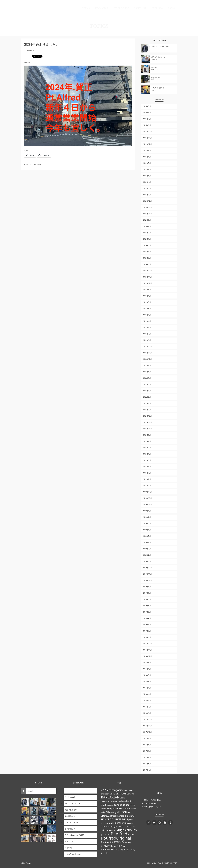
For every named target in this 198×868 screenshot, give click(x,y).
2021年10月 (147, 429)
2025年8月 (147, 157)
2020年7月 (147, 523)
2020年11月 (147, 498)
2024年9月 (147, 220)
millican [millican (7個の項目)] (104, 830)
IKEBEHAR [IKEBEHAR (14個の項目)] (122, 819)
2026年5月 (147, 106)
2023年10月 (147, 283)
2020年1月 (147, 561)
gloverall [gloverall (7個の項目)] (131, 816)
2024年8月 (147, 226)
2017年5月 (147, 764)
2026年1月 (147, 125)
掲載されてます (157, 67)
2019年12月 (147, 568)
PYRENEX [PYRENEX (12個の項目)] (119, 842)
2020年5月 (147, 536)
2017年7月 (147, 751)
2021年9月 (147, 435)
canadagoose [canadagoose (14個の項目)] (122, 805)
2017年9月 (147, 738)
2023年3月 (147, 327)
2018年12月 (147, 644)
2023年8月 (147, 296)
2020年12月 (147, 492)
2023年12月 (147, 271)
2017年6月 (147, 757)
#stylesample (164, 47)
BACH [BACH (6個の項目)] (124, 794)
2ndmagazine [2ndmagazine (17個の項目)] (115, 790)
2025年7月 (147, 163)
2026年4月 (147, 112)
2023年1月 (147, 340)
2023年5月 (147, 315)
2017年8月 (147, 745)
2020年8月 (147, 517)
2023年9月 (147, 289)
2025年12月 (147, 131)
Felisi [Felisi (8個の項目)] (103, 812)
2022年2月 (147, 403)
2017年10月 (147, 732)
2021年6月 (147, 454)
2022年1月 (147, 410)
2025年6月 (147, 169)
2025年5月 (147, 176)
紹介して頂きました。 (159, 57)
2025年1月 (147, 195)
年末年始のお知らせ (73, 854)
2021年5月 (147, 460)
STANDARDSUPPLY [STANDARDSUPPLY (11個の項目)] (111, 846)
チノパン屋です (158, 88)
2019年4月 (147, 618)
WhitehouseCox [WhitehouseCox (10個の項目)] (109, 849)
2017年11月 (147, 726)
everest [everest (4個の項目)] (134, 809)
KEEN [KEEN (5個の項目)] (124, 823)
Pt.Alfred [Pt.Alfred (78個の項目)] (119, 834)
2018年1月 (147, 713)
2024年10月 (147, 214)
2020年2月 (147, 555)
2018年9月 (147, 662)
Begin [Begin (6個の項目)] (122, 798)
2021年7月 (147, 448)
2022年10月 (147, 359)
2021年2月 (147, 479)
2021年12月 (147, 416)
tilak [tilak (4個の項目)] (124, 846)
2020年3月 (147, 549)
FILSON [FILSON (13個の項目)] (123, 812)
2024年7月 (147, 233)
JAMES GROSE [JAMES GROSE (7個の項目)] (115, 823)
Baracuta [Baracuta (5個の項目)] (130, 794)
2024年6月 (147, 239)
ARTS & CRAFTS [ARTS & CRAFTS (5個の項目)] (116, 794)
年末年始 (68, 848)
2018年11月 (147, 650)
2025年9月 (147, 150)
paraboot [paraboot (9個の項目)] (106, 834)
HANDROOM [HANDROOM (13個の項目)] (108, 819)
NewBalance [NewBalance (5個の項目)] (113, 830)
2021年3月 (147, 473)
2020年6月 (147, 530)
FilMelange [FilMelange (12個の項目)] (112, 812)
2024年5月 (147, 245)
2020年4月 (147, 542)
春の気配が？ (70, 829)
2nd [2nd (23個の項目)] (104, 790)
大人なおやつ (149, 807)
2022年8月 (147, 372)
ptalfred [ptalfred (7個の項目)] (131, 835)
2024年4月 (147, 252)
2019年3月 (147, 625)
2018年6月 (147, 681)
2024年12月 (147, 201)
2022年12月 (147, 346)
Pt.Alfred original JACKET (75, 835)
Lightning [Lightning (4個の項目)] (130, 823)
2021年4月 (147, 467)
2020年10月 (147, 504)
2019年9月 (147, 587)
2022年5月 (147, 384)
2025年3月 (147, 188)
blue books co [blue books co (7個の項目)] (107, 805)
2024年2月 (147, 258)
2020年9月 (147, 511)
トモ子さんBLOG (150, 803)
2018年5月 (147, 688)
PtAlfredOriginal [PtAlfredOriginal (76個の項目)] (116, 838)
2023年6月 (147, 308)
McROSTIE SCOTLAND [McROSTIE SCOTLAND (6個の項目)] (127, 826)
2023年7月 (147, 302)
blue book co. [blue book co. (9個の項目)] (128, 801)
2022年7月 (147, 378)
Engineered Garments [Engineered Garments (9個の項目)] (119, 808)
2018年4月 (147, 694)
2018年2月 (147, 707)
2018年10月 (147, 656)
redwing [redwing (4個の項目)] (128, 843)
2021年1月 (147, 485)
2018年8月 (147, 669)
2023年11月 (147, 277)
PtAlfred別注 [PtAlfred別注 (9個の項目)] (107, 842)
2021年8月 (147, 441)
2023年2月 (147, 334)
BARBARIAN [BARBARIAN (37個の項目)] (110, 797)
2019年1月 (147, 637)
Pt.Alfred (38, 165)
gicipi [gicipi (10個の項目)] (124, 816)
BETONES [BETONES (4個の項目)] (118, 801)
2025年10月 (147, 144)
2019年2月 (147, 631)
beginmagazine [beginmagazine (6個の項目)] (108, 801)
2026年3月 (147, 119)
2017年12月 (147, 719)
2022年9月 (147, 365)
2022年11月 (147, 353)
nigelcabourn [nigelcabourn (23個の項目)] (127, 830)
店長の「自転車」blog (153, 800)
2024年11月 (147, 207)
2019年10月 (147, 580)
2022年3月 (147, 397)
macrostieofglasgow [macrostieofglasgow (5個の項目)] (109, 826)
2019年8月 (147, 593)
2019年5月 (147, 612)
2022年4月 (147, 391)
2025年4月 (147, 182)
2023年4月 (147, 321)
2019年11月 (147, 574)
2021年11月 (147, 422)
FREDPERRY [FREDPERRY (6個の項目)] (116, 816)
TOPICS (28, 165)
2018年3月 (147, 700)
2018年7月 (147, 675)
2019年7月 (147, 599)
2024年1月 (147, 264)
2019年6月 (147, 606)
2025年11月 (147, 138)
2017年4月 (147, 770)
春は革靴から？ (157, 78)
